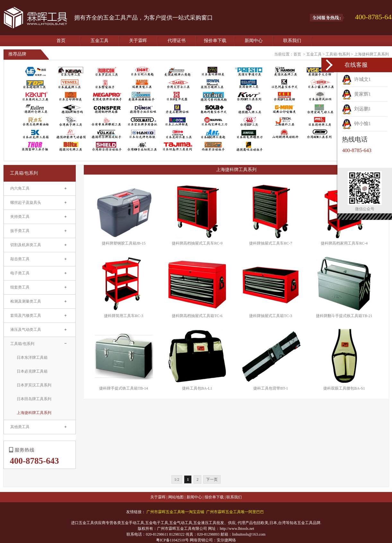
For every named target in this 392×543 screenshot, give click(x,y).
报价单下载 (215, 41)
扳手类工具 (20, 231)
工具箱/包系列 (338, 54)
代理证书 (177, 41)
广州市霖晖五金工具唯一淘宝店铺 (175, 512)
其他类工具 (20, 427)
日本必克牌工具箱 (32, 371)
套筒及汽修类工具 (26, 315)
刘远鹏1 (356, 109)
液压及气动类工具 (26, 330)
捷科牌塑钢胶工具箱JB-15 (124, 243)
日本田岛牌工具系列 (34, 399)
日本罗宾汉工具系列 (34, 385)
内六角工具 (20, 188)
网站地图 (176, 497)
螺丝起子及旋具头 (26, 203)
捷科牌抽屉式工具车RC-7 (271, 243)
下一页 (212, 479)
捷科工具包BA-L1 (197, 388)
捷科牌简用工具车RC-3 (124, 316)
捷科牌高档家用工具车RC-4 (344, 243)
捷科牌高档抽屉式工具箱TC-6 (197, 316)
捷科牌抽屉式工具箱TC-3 (270, 316)
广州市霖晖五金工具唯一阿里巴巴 (235, 512)
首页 (61, 41)
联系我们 (292, 41)
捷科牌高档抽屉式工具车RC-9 (197, 243)
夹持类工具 (20, 217)
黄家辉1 (356, 94)
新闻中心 (254, 41)
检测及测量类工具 (26, 301)
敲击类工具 (20, 259)
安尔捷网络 (226, 540)
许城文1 (356, 79)
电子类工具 (20, 273)
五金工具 (100, 41)
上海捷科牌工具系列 (371, 54)
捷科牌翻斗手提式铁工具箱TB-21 (344, 316)
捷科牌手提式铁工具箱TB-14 (123, 388)
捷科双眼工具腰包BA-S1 (344, 388)
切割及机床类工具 (26, 245)
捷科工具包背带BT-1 (271, 388)
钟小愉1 (356, 124)
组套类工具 (20, 287)
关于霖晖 (138, 41)
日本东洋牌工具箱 (32, 358)
